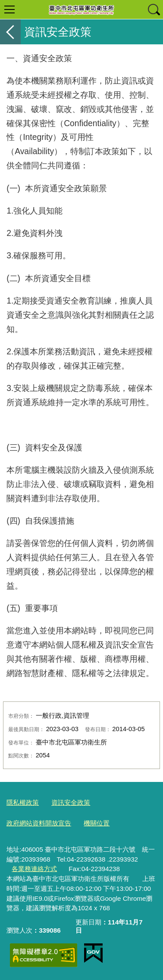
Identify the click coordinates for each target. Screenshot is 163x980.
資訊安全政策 (71, 802)
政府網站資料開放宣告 (39, 823)
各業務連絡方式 (34, 869)
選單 (9, 9)
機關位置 (97, 823)
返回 (10, 32)
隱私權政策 (23, 802)
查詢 (154, 9)
